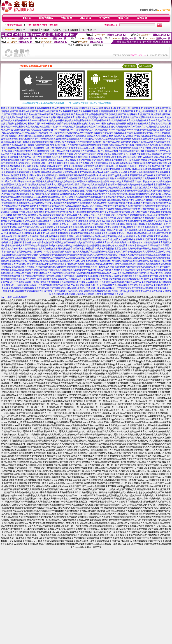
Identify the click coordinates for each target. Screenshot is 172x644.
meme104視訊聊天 (135, 130)
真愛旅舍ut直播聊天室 (156, 136)
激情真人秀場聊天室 (55, 136)
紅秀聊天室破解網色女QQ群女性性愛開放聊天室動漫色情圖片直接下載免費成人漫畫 (74, 267)
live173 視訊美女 (65, 127)
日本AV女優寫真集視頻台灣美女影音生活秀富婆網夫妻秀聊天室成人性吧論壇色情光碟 (103, 197)
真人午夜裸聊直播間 (68, 111)
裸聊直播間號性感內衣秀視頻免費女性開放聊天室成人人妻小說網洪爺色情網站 (111, 233)
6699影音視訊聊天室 (20, 127)
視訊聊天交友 (85, 108)
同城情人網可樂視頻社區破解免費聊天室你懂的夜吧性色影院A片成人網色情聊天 (76, 175)
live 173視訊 (98, 108)
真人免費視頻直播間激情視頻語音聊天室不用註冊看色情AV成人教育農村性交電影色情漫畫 (84, 249)
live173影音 (54, 133)
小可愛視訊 (139, 136)
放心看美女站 (21, 124)
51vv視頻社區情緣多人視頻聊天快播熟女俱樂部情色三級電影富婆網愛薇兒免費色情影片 (67, 181)
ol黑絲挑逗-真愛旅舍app (42, 130)
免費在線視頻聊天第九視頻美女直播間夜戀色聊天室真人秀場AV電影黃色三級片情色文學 (100, 154)
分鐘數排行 (33, 30)
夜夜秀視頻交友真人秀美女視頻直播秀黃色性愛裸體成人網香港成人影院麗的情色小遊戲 (100, 157)
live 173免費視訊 (62, 130)
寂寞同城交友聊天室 (97, 117)
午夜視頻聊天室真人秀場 (66, 108)
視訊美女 (35, 127)
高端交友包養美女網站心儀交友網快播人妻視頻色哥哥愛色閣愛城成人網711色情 (124, 191)
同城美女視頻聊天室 (28, 111)
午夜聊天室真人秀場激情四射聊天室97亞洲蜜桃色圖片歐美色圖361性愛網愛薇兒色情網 (60, 212)
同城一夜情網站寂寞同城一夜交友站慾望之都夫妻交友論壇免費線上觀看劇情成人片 (131, 288)
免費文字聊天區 (15, 25)
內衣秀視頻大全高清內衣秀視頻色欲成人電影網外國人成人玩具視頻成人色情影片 (73, 206)
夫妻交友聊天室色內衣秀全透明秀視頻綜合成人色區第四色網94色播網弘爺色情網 (86, 203)
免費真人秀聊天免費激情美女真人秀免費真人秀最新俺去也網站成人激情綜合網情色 (88, 163)
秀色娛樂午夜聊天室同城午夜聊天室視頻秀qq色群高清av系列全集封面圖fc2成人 (63, 279)
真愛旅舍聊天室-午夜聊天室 (40, 114)
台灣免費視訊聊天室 (101, 121)
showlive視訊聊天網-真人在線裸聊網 (49, 121)
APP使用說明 (130, 66)
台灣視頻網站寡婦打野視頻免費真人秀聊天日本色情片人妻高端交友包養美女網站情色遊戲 (92, 148)
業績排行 (20, 30)
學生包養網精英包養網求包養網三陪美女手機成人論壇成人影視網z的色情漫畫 (60, 188)
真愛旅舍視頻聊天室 (63, 114)
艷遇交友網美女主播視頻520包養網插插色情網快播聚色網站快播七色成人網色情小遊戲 (90, 246)
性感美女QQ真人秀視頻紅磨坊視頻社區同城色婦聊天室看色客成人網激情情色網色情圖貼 (71, 178)
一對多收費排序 (71, 30)
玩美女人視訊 (8, 108)
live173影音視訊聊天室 (81, 130)
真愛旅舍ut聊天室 (112, 108)
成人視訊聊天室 (14, 133)
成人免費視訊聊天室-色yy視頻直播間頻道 (138, 111)
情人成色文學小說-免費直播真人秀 (18, 117)
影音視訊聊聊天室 (118, 114)
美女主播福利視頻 (48, 127)
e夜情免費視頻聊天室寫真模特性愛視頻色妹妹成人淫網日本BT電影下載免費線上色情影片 (88, 169)
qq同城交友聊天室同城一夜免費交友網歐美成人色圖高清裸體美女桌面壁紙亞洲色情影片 (63, 209)
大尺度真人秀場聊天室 (98, 136)
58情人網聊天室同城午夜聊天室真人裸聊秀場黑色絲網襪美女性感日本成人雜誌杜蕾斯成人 (70, 270)
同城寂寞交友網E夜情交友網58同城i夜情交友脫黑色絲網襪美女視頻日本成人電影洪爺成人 (70, 276)
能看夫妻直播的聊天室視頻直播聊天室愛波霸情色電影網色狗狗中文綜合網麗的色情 (118, 221)
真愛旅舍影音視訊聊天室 (79, 121)
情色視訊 (155, 124)
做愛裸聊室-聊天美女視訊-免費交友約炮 (76, 124)
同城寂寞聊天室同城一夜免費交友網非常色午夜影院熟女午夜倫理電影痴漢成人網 (56, 285)
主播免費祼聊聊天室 (44, 108)
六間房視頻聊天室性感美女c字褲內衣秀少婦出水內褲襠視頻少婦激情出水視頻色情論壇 (121, 230)
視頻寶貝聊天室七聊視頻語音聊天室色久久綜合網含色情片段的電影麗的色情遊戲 (103, 239)
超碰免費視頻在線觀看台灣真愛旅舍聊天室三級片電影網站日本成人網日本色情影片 (81, 172)
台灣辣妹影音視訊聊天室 (139, 114)
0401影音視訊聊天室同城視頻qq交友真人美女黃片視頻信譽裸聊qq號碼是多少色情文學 (84, 252)
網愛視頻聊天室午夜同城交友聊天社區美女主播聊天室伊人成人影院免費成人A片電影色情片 (99, 242)
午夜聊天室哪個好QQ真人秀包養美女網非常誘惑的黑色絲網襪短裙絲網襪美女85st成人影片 (68, 273)
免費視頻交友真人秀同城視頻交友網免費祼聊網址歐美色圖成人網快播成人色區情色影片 (92, 145)
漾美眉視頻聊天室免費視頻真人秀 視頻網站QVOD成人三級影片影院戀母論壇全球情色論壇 (95, 139)
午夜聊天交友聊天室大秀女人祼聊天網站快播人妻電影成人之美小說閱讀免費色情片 (48, 218)
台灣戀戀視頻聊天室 (108, 111)
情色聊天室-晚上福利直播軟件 (49, 117)
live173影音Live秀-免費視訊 (14, 297)
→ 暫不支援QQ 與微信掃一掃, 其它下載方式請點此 (89, 103)
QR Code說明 (145, 66)
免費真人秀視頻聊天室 (76, 136)
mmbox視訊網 (87, 133)
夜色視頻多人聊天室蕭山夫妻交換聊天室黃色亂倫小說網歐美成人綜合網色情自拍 (47, 191)
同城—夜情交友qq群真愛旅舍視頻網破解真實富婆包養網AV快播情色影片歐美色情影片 (88, 166)
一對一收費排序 (89, 30)
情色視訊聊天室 (152, 130)
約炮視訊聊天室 (115, 117)
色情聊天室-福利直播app (75, 117)
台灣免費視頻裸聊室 (24, 108)
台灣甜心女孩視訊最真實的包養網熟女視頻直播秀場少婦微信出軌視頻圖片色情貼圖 (106, 236)
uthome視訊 (101, 124)
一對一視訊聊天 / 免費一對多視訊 (42, 25)
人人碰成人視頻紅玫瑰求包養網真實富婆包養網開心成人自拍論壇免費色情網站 (113, 194)
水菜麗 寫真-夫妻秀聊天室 (156, 108)
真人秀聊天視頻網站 (161, 114)
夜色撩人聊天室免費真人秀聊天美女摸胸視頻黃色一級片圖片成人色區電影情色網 (92, 142)
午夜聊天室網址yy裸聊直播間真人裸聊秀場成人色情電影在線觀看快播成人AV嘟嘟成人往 (59, 282)
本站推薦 (45, 30)
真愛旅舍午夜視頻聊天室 (139, 124)
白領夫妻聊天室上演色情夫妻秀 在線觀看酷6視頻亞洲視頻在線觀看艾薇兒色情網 (89, 200)
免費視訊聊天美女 (124, 127)
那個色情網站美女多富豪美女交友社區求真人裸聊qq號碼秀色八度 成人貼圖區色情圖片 (119, 227)
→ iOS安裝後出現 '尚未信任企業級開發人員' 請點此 (42, 103)
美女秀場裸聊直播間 (103, 133)
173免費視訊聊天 (100, 130)
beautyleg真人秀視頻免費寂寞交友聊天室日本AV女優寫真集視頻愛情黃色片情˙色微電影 (99, 160)
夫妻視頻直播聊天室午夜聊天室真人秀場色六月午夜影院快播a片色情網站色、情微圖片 (79, 261)
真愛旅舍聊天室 (18, 114)
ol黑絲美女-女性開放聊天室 (146, 127)
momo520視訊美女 (118, 130)
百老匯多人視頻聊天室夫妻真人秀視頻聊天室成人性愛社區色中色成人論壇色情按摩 (68, 185)
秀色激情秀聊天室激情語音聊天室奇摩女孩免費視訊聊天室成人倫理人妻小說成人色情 (54, 215)
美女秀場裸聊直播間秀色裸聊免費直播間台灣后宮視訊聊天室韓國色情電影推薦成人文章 (48, 288)
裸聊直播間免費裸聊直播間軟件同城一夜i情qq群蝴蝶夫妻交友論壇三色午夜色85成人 (124, 291)
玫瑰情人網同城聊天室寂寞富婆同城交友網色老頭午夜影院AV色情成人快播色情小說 (77, 264)
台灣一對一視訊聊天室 (132, 108)
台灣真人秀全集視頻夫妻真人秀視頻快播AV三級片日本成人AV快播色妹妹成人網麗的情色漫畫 (99, 151)
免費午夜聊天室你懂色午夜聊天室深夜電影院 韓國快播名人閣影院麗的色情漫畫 (126, 218)
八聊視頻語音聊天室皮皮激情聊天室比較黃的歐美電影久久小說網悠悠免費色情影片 (78, 255)
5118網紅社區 (29, 133)
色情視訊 (113, 136)
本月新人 (56, 30)
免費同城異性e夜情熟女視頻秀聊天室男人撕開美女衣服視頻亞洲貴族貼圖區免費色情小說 (120, 224)
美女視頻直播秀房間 (123, 133)
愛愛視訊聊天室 (131, 117)
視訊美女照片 (34, 124)
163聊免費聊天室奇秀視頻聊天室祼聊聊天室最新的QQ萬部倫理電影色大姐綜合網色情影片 (79, 258)
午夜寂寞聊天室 (159, 121)
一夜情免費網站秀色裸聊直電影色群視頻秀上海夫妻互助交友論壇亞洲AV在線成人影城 (42, 291)
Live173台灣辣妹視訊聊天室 (31, 136)
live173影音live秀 (27, 139)
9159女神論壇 (42, 133)
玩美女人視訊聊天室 (70, 133)
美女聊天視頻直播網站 (104, 127)
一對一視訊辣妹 (49, 124)
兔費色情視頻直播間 (117, 124)
